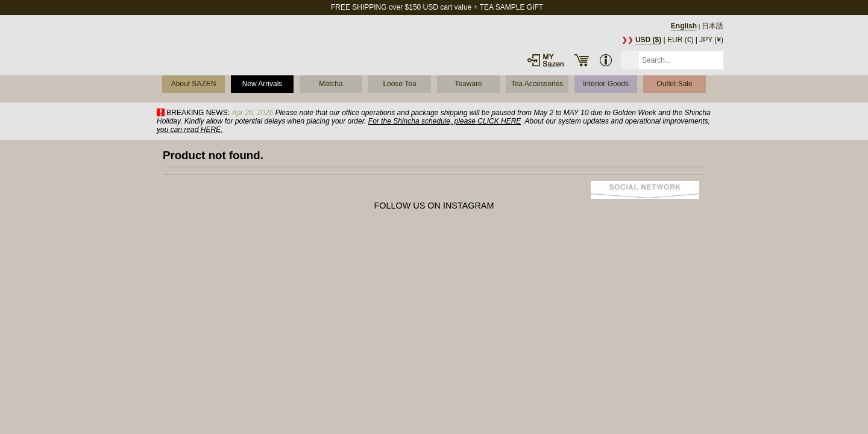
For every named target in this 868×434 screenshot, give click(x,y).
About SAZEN (194, 84)
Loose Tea (399, 84)
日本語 (712, 26)
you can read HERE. (190, 130)
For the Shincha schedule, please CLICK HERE (445, 121)
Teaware (468, 84)
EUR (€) (680, 40)
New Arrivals (263, 84)
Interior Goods (606, 84)
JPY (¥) (711, 40)
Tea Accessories (537, 84)
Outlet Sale (674, 84)
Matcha (331, 84)
